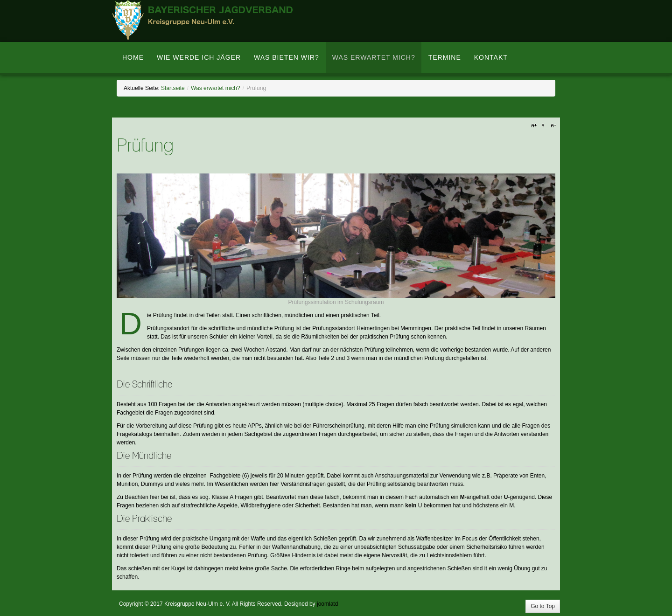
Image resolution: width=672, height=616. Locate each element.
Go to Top (543, 606)
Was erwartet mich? (216, 88)
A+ (535, 126)
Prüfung (145, 146)
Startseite (173, 88)
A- (552, 126)
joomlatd (327, 604)
